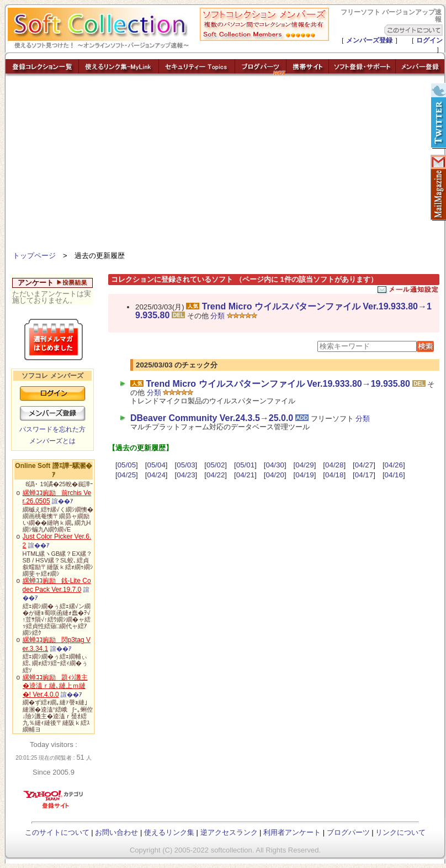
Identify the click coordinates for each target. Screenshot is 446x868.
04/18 (334, 475)
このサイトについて (57, 832)
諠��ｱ (63, 501)
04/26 (394, 465)
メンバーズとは (52, 441)
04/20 (275, 475)
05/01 (245, 465)
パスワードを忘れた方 (52, 429)
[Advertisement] (225, 166)
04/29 (304, 465)
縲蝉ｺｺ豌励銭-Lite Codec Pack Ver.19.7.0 (57, 585)
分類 (217, 316)
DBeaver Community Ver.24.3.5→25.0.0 (212, 418)
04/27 (364, 465)
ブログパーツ (348, 832)
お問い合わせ (116, 832)
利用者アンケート (292, 832)
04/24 (156, 475)
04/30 (275, 465)
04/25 (127, 475)
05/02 (216, 465)
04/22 (216, 475)
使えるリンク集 (169, 832)
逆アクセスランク (229, 832)
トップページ (34, 256)
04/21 (245, 475)
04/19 (304, 475)
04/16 (394, 475)
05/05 (127, 465)
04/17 (364, 475)
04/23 (186, 475)
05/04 (156, 465)
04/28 (334, 465)
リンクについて (400, 832)
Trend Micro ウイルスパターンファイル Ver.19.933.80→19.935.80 (283, 311)
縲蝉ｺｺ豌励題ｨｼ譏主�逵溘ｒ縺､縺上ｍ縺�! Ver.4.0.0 (55, 686)
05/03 (186, 465)
